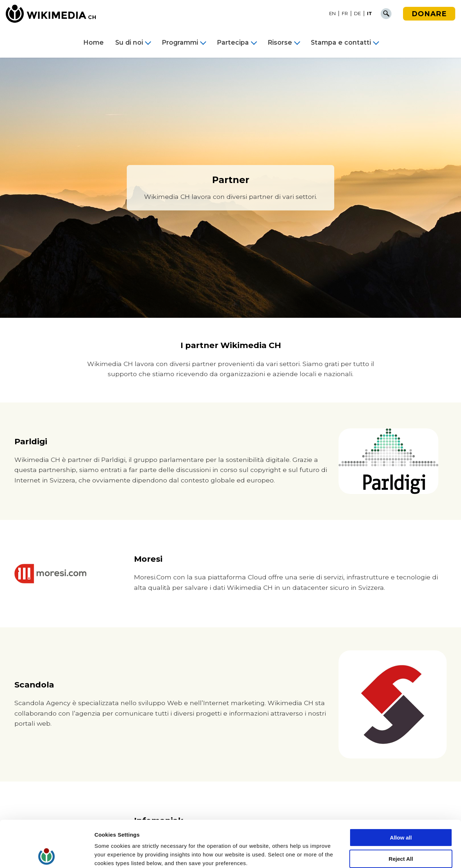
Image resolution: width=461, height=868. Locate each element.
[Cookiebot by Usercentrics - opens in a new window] (47, 854)
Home (93, 43)
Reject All (401, 812)
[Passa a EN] (333, 14)
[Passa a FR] (345, 14)
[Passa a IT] (370, 14)
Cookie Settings (115, 854)
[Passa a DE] (358, 14)
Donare (429, 14)
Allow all (401, 791)
